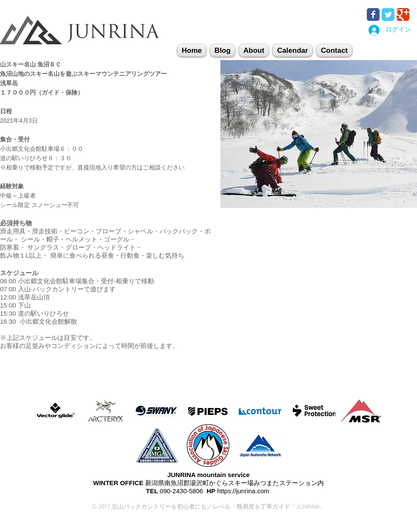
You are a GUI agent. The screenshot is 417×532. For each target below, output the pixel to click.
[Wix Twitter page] (388, 14)
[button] (334, 50)
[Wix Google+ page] (403, 14)
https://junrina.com (243, 491)
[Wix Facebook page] (373, 14)
